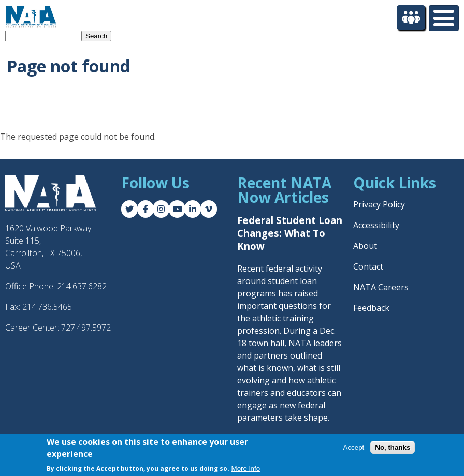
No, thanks (393, 447)
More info (246, 469)
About (365, 246)
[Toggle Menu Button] (444, 18)
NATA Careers (381, 287)
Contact (368, 266)
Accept (354, 447)
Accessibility (376, 225)
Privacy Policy (379, 204)
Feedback (371, 308)
